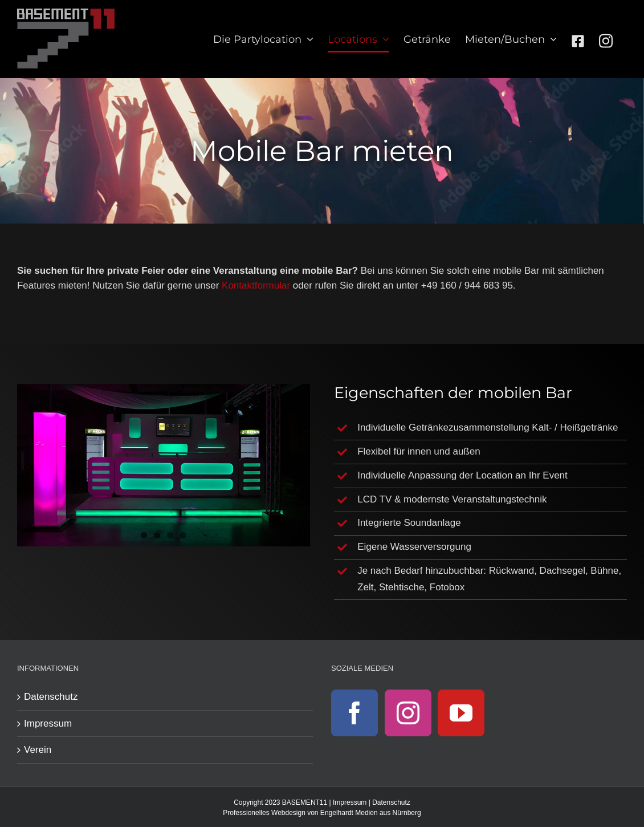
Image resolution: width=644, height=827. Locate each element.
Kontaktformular (256, 285)
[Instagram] (408, 713)
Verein (38, 750)
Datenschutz (51, 697)
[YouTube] (461, 713)
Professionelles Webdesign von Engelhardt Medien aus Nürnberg (322, 813)
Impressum (48, 723)
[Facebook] (354, 713)
